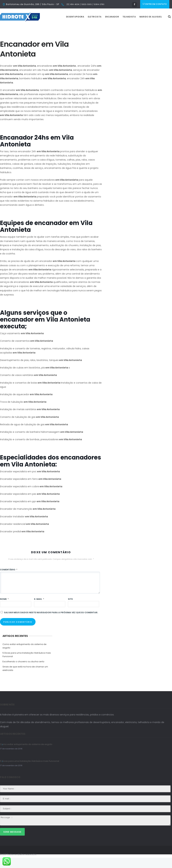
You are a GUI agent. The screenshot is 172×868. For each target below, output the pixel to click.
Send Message (12, 842)
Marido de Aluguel (159, 27)
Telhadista (137, 27)
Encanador (120, 27)
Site (70, 609)
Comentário (9, 580)
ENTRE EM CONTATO (155, 4)
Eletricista (103, 27)
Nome (4, 609)
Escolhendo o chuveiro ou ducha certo (23, 672)
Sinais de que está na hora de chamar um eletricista (25, 679)
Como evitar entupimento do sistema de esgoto (24, 656)
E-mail (39, 609)
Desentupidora (83, 27)
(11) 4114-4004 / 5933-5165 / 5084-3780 (85, 4)
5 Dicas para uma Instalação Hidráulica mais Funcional (27, 665)
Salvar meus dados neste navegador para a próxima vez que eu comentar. (51, 623)
